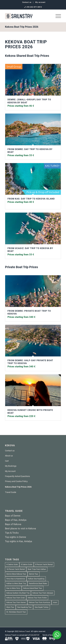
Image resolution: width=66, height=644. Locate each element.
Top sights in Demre (16, 537)
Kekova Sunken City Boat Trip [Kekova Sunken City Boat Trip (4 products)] (18, 593)
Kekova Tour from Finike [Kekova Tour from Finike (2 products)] (37, 598)
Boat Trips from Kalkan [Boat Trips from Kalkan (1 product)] (37, 569)
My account (40, 2)
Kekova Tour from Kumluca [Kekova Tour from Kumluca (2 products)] (39, 602)
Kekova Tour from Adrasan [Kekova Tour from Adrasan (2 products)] (43, 593)
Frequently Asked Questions (17, 476)
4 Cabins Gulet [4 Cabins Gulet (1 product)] (12, 565)
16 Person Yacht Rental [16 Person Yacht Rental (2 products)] (16, 569)
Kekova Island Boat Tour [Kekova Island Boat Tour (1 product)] (33, 588)
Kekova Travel (24, 631)
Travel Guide (11, 492)
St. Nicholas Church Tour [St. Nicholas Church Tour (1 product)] (16, 612)
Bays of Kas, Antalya (16, 520)
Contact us (27, 2)
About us (9, 456)
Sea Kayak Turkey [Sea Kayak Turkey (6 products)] (42, 607)
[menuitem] (27, 2)
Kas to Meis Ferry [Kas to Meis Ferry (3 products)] (13, 588)
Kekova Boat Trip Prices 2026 (22, 27)
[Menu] (57, 16)
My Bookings (11, 466)
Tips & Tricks (12, 533)
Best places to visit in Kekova (20, 529)
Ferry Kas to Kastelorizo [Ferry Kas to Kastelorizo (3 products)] (16, 579)
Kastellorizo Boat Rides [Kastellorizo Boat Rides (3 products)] (38, 583)
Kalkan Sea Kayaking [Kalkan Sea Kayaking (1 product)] (36, 579)
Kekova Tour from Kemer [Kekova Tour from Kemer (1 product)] (16, 602)
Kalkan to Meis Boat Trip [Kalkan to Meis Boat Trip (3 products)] (16, 583)
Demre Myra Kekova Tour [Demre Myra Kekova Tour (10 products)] (16, 574)
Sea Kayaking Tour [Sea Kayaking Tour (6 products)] (24, 607)
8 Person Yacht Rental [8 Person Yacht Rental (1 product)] (44, 565)
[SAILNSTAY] (27, 16)
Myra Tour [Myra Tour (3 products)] (10, 607)
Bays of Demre (13, 516)
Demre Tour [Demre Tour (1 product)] (34, 574)
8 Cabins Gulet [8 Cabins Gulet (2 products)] (27, 565)
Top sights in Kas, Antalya (18, 541)
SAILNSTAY (35, 635)
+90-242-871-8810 (34, 7)
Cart (7, 461)
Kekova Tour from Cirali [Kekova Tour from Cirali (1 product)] (16, 598)
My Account (10, 471)
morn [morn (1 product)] (55, 602)
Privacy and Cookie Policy (16, 481)
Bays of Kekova (13, 524)
